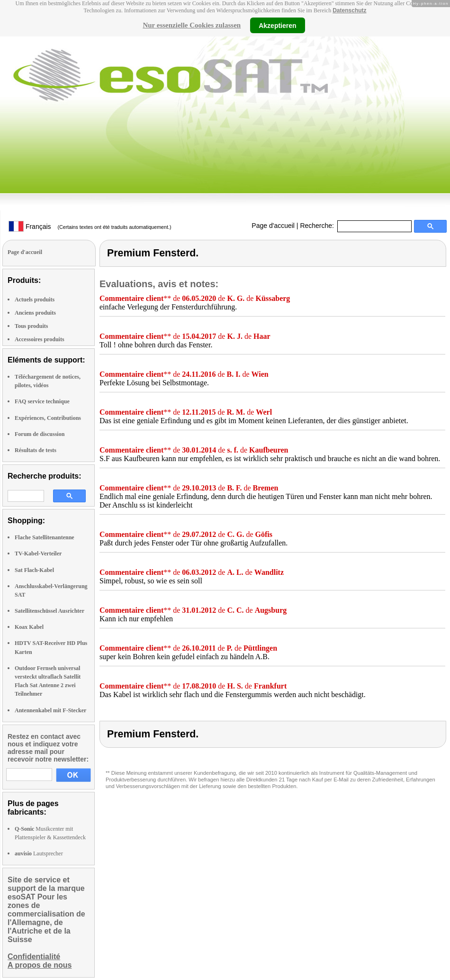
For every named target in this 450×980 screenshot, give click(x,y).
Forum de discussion (40, 434)
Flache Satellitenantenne (45, 537)
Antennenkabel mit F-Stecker (50, 710)
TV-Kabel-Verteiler (38, 554)
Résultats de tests (36, 450)
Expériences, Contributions (48, 418)
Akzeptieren (277, 25)
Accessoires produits (40, 339)
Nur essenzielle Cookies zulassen (192, 25)
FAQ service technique (42, 401)
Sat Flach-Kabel (34, 570)
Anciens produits (35, 313)
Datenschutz (349, 10)
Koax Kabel (29, 627)
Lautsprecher (39, 853)
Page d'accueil (273, 226)
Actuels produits (35, 299)
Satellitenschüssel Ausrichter (49, 611)
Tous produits (31, 326)
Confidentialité (34, 957)
